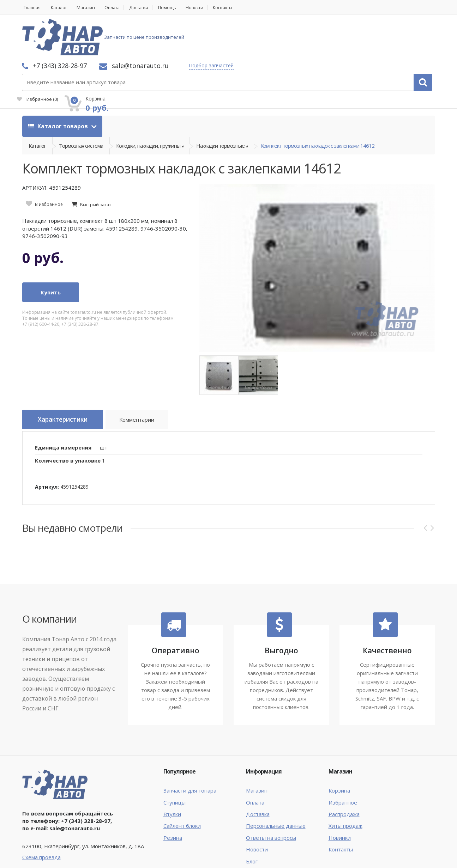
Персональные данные (276, 791)
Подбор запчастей (305, 29)
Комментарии (146, 387)
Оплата (120, 8)
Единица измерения (63, 412)
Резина (173, 802)
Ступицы (175, 767)
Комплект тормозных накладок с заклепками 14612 (317, 110)
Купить (51, 258)
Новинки (340, 802)
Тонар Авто (44, 857)
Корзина (339, 755)
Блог (252, 826)
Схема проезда (41, 822)
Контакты (243, 8)
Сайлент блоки (182, 791)
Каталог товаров (59, 88)
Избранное (355, 41)
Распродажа (344, 779)
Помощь (182, 8)
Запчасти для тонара (190, 755)
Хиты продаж (345, 791)
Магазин (91, 8)
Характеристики (67, 386)
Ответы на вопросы (271, 802)
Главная (31, 8)
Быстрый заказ (96, 171)
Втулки (172, 779)
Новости (211, 8)
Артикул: (47, 451)
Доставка (151, 8)
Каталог (62, 8)
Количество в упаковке (68, 425)
